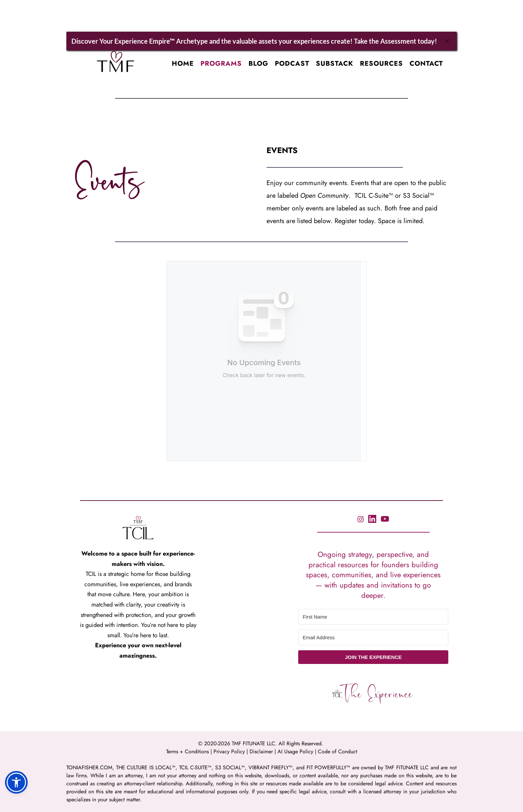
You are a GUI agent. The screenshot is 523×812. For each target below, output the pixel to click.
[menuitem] (183, 64)
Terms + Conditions (187, 751)
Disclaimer (262, 751)
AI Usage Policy (296, 751)
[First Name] (373, 617)
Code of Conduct (338, 751)
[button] (16, 782)
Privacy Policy (229, 751)
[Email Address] (373, 637)
